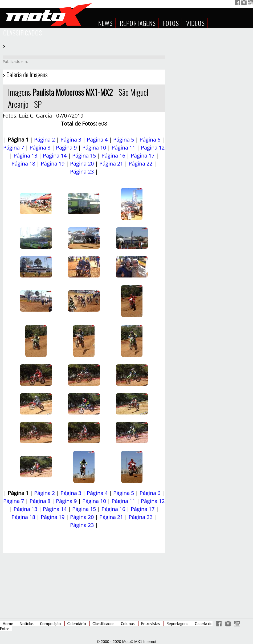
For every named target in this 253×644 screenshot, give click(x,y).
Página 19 (53, 164)
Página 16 (113, 156)
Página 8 (40, 148)
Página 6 (150, 140)
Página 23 (82, 172)
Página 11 (123, 148)
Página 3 (71, 140)
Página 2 (44, 140)
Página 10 (94, 148)
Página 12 (153, 148)
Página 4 (97, 140)
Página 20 (82, 164)
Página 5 (124, 140)
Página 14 (55, 156)
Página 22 (140, 164)
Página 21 (111, 164)
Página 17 (143, 156)
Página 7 (14, 148)
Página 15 (84, 156)
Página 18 (23, 164)
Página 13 (25, 156)
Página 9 (66, 148)
